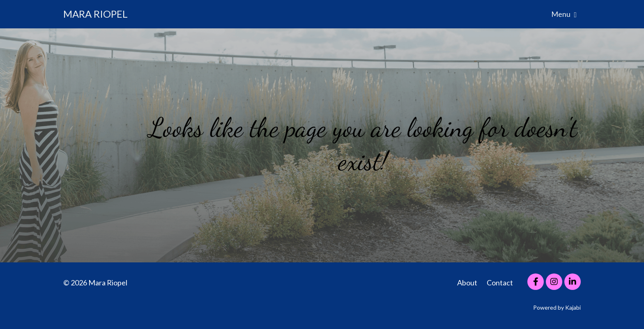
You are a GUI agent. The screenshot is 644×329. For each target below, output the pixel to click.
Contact (500, 283)
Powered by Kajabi (557, 307)
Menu (564, 14)
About (467, 283)
